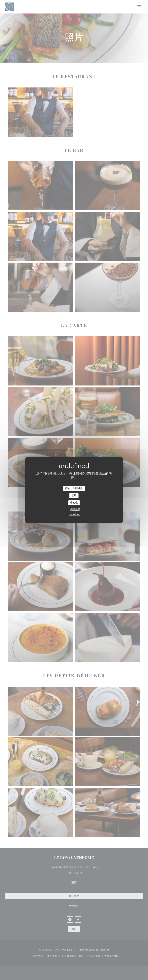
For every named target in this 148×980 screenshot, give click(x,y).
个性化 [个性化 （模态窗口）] (74, 502)
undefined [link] (75, 514)
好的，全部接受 (74, 488)
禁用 (74, 495)
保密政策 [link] (75, 510)
